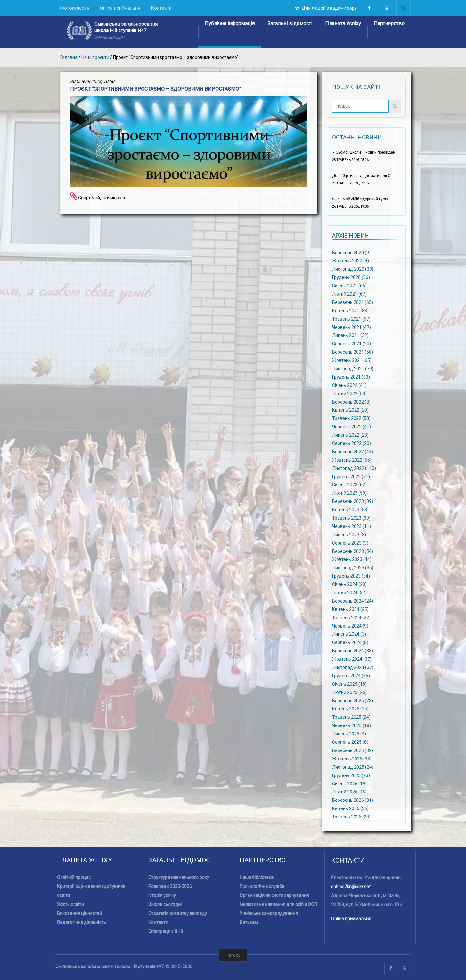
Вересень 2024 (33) (353, 651)
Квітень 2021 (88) (350, 310)
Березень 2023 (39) (353, 501)
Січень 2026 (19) (349, 783)
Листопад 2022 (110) (354, 468)
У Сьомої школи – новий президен (364, 152)
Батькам (249, 922)
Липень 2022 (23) (350, 435)
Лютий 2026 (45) (349, 792)
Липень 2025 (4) (349, 734)
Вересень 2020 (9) (351, 252)
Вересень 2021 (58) (353, 352)
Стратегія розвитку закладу (178, 913)
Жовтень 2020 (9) (351, 261)
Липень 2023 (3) (349, 534)
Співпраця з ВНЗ (166, 931)
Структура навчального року (179, 877)
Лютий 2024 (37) (349, 593)
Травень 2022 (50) (351, 418)
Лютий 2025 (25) (349, 692)
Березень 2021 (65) (353, 302)
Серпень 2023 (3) (350, 543)
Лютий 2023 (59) (349, 493)
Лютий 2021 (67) (349, 294)
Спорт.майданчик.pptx (98, 198)
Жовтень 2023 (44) (352, 559)
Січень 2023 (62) (349, 485)
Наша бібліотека (257, 877)
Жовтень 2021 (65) (352, 360)
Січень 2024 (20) (349, 584)
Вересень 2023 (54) (353, 551)
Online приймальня (351, 919)
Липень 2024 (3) (349, 634)
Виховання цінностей (79, 913)
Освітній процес (74, 877)
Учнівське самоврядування (269, 913)
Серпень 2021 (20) (352, 344)
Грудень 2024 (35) (351, 676)
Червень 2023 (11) (352, 526)
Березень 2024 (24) (353, 601)
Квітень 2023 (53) (350, 510)
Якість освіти (70, 904)
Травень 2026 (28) (351, 817)
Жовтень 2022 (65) (352, 460)
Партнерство (389, 24)
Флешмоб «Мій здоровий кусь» (360, 199)
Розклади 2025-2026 (170, 886)
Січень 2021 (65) (349, 286)
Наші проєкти (95, 57)
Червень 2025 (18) (352, 725)
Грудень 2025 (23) (351, 775)
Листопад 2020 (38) (353, 269)
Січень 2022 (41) (349, 385)
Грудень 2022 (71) (351, 476)
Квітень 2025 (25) (350, 709)
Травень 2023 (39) (351, 518)
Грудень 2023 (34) (351, 576)
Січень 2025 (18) (349, 684)
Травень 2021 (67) (351, 319)
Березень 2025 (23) (353, 700)
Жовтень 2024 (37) (352, 659)
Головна (69, 57)
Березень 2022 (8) (351, 402)
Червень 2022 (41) (352, 427)
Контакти (158, 922)
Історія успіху (162, 895)
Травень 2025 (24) (351, 717)
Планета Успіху (343, 24)
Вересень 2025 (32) (353, 750)
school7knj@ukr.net (351, 887)
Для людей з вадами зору (326, 8)
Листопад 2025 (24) (353, 767)
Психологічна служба (262, 886)
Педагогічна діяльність (82, 922)
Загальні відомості (290, 24)
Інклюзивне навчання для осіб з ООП (278, 904)
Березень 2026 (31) (353, 800)
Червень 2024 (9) (350, 626)
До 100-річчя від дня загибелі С (361, 176)
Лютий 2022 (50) (349, 393)
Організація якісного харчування (274, 895)
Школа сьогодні (165, 904)
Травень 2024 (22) (351, 617)
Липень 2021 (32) (350, 335)
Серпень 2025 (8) (350, 742)
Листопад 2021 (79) (353, 369)
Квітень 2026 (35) (350, 808)
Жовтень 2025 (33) (352, 759)
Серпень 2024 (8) (350, 642)
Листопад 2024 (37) (353, 667)
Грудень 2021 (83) (351, 377)
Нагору (233, 955)
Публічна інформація (230, 24)
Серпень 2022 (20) (352, 443)
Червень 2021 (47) (352, 327)
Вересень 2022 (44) (353, 452)
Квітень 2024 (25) (350, 609)
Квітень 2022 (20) (350, 410)
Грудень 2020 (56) (351, 277)
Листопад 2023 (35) (353, 568)
